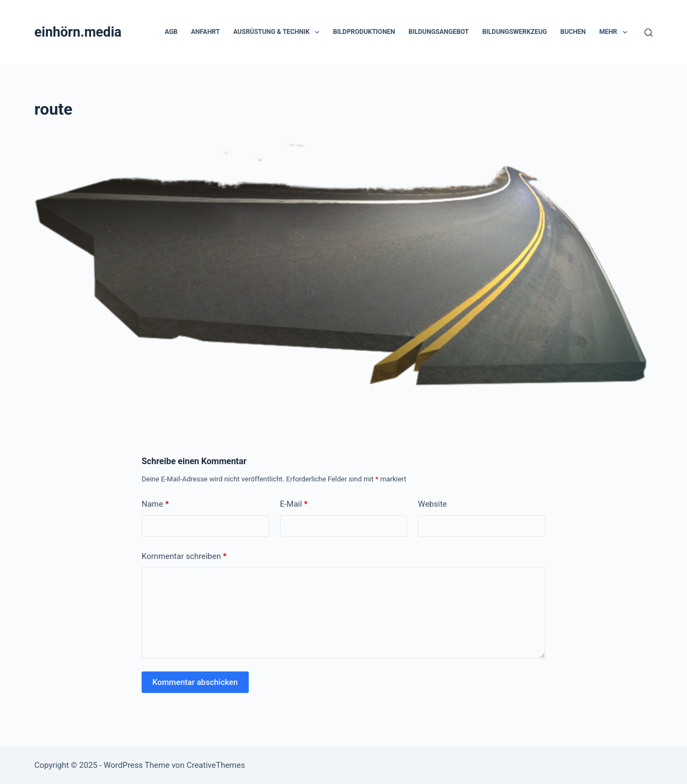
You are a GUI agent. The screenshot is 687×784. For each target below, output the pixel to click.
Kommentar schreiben (184, 556)
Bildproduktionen (364, 32)
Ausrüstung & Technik (278, 32)
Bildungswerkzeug (515, 32)
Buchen (573, 32)
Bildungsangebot (439, 32)
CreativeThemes (216, 765)
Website (432, 504)
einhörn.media (78, 32)
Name (155, 504)
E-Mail (294, 504)
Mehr (615, 32)
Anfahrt (205, 32)
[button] (317, 32)
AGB (171, 32)
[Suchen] (649, 33)
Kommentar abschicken (195, 682)
